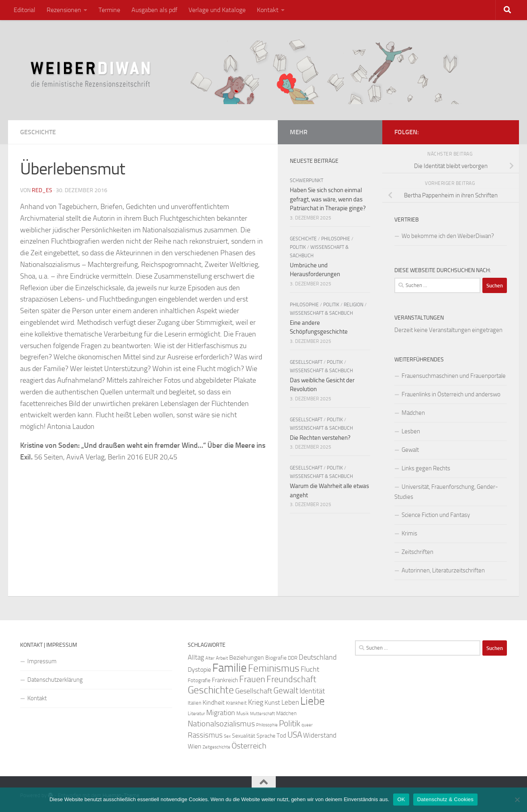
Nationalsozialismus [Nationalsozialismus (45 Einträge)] (221, 724)
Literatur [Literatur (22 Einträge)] (196, 714)
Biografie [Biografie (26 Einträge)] (276, 658)
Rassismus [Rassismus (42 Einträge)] (205, 735)
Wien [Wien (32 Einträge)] (195, 746)
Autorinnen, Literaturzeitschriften (443, 570)
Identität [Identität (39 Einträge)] (312, 691)
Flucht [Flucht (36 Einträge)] (310, 669)
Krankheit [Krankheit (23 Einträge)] (236, 703)
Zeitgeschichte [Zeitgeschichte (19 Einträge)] (216, 747)
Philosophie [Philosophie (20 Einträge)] (267, 725)
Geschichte (38, 132)
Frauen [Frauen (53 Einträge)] (252, 679)
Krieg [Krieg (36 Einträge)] (256, 702)
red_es (42, 190)
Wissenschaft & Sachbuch (321, 313)
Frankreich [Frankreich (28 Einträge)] (225, 680)
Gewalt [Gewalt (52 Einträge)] (286, 690)
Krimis (409, 533)
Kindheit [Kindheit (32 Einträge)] (214, 702)
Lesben (411, 431)
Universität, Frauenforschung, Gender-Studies (446, 492)
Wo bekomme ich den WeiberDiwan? (448, 236)
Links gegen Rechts (426, 468)
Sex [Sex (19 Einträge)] (227, 736)
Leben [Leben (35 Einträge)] (290, 702)
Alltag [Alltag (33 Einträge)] (196, 657)
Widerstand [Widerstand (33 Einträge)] (320, 735)
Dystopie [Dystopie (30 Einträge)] (199, 670)
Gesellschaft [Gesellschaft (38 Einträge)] (254, 691)
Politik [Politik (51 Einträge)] (290, 723)
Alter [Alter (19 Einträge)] (210, 658)
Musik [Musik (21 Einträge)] (243, 714)
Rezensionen (64, 10)
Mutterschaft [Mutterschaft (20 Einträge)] (262, 714)
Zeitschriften (417, 552)
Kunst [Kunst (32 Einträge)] (272, 702)
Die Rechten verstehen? (320, 438)
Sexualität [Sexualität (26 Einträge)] (244, 736)
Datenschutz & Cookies (445, 799)
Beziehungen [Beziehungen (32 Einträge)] (247, 657)
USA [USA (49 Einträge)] (295, 735)
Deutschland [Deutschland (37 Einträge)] (318, 657)
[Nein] (517, 800)
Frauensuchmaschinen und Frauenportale (454, 376)
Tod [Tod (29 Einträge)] (281, 736)
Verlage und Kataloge (217, 10)
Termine (109, 10)
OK (401, 799)
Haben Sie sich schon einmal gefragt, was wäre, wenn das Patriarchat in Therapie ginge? (328, 199)
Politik (298, 247)
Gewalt (410, 450)
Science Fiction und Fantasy (436, 515)
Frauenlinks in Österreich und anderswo (451, 394)
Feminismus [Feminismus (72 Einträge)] (274, 668)
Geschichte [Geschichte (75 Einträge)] (211, 690)
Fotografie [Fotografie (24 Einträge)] (199, 680)
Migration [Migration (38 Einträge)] (221, 713)
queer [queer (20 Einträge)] (307, 725)
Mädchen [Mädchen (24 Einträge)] (286, 713)
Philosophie (336, 239)
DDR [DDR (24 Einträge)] (293, 658)
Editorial (25, 10)
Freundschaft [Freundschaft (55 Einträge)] (291, 679)
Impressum (42, 661)
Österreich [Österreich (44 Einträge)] (249, 746)
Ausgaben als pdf (154, 10)
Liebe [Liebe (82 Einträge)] (313, 701)
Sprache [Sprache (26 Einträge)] (266, 736)
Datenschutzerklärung (55, 680)
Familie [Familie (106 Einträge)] (230, 668)
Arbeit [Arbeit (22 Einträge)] (222, 658)
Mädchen (413, 413)
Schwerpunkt (307, 180)
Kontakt (268, 10)
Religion (354, 305)
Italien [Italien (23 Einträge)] (195, 703)
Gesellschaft (306, 362)
